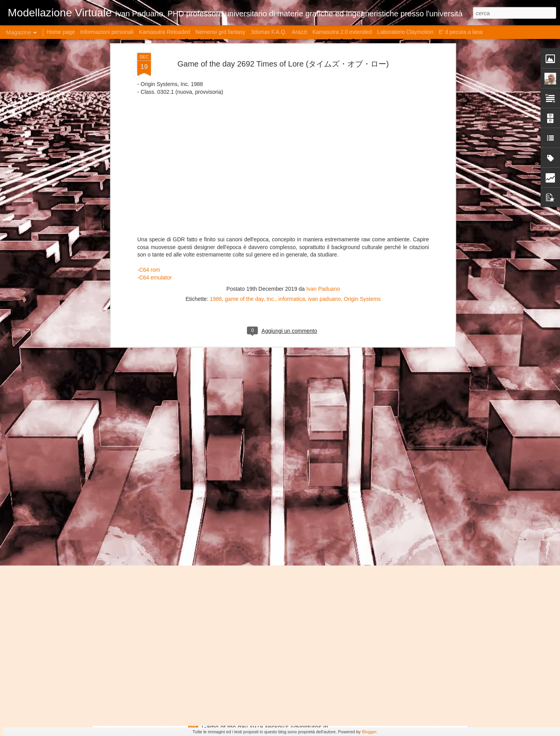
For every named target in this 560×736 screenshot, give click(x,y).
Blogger (369, 732)
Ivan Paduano (323, 110)
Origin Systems (362, 120)
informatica (292, 120)
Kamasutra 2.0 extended (342, 32)
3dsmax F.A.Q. (269, 32)
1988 (216, 120)
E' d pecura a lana (460, 32)
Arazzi (300, 32)
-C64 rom (149, 91)
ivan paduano (324, 120)
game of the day (244, 120)
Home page (61, 32)
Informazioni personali (107, 32)
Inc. (271, 120)
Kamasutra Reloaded (164, 32)
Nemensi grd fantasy (220, 32)
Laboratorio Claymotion (405, 32)
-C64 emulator (155, 99)
